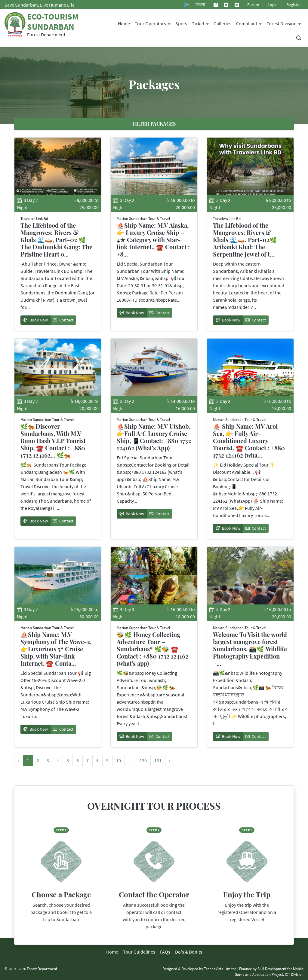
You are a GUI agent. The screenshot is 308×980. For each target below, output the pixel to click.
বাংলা (200, 5)
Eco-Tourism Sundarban (53, 22)
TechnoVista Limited (220, 969)
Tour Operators (154, 23)
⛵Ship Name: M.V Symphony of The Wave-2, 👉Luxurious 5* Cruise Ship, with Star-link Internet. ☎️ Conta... (56, 649)
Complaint (250, 23)
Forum (253, 5)
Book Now (35, 320)
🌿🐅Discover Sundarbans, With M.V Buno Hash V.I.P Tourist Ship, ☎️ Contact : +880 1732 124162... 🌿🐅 (53, 441)
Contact (63, 320)
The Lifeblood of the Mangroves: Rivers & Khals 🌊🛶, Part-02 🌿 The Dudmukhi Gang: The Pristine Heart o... (56, 240)
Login (273, 5)
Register (294, 5)
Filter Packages (154, 124)
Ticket (202, 23)
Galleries (222, 23)
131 (158, 760)
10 (119, 760)
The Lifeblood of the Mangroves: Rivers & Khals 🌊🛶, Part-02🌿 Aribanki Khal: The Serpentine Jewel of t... (245, 240)
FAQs (165, 952)
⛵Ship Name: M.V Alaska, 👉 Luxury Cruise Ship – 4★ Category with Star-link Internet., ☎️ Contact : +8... (153, 240)
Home (124, 23)
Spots (181, 23)
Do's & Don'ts (189, 952)
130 (143, 760)
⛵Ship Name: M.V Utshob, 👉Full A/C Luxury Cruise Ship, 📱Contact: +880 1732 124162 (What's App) (154, 437)
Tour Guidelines (139, 952)
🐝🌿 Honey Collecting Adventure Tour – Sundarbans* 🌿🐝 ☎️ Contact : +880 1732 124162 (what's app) (152, 649)
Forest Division (285, 23)
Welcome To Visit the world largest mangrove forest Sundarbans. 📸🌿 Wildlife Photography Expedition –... (250, 649)
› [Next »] (170, 760)
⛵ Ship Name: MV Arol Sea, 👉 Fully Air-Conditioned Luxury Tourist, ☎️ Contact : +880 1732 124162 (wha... (249, 441)
